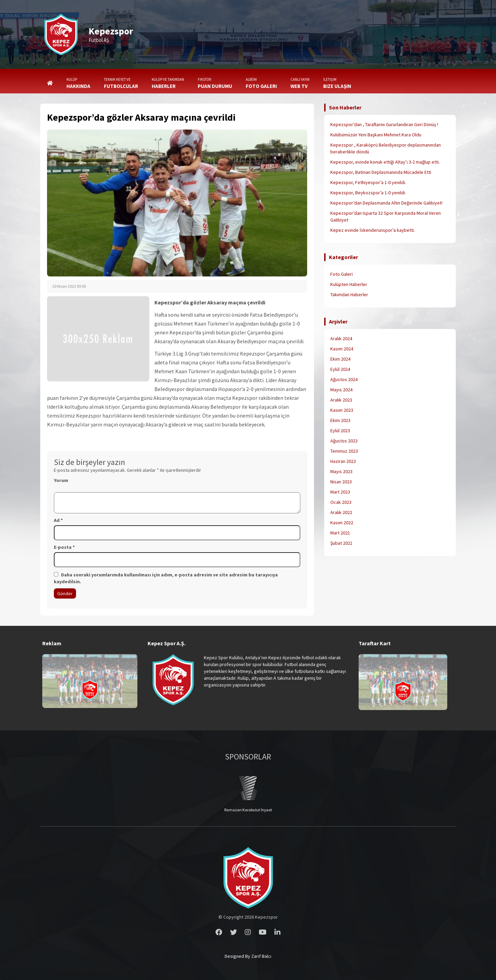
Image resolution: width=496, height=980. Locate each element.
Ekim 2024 (340, 359)
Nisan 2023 (341, 482)
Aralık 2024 (341, 338)
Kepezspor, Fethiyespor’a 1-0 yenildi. (368, 182)
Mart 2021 (340, 533)
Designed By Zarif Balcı (248, 956)
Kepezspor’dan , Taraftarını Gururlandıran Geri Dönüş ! (384, 124)
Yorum (61, 480)
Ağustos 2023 (344, 441)
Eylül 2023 (340, 431)
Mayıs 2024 (341, 390)
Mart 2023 (340, 492)
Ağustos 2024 (344, 379)
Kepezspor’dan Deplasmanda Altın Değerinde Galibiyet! (386, 203)
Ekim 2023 (340, 420)
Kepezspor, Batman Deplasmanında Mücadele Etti (381, 172)
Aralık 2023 (341, 400)
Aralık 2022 (341, 512)
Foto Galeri (342, 274)
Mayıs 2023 (341, 471)
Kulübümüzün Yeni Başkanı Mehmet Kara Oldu (376, 135)
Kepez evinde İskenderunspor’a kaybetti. (373, 230)
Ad (58, 520)
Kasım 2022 (342, 523)
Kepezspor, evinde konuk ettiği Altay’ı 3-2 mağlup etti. (385, 162)
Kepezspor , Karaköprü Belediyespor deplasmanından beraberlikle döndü (386, 148)
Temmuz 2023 (344, 451)
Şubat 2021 (341, 543)
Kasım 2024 (342, 349)
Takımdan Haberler (349, 295)
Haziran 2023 (343, 461)
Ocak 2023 (341, 502)
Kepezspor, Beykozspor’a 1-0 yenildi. (368, 193)
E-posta (64, 547)
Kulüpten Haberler (349, 284)
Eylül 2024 (340, 369)
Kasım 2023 (342, 410)
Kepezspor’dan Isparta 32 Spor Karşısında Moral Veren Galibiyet (386, 216)
